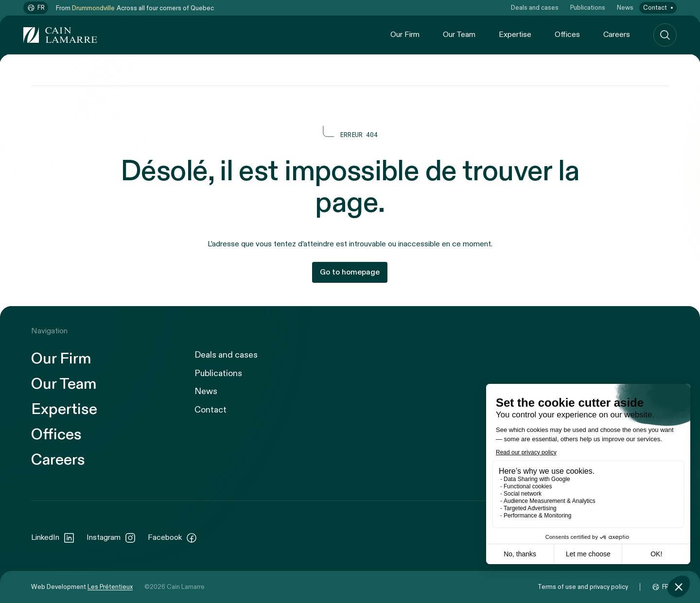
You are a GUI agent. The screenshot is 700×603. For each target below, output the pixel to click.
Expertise (515, 35)
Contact (655, 8)
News (625, 8)
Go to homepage (350, 272)
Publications (588, 8)
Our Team (459, 35)
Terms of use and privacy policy (583, 587)
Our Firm (405, 35)
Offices (567, 35)
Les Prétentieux (110, 587)
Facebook (173, 538)
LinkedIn (53, 538)
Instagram (111, 538)
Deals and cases (535, 8)
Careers (617, 35)
